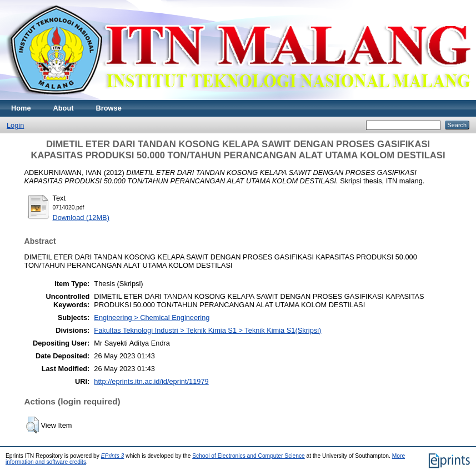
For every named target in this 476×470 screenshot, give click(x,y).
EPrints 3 (113, 456)
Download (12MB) (81, 217)
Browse (109, 108)
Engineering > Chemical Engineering (152, 317)
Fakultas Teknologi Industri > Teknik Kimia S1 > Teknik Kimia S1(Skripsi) (207, 330)
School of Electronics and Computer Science (249, 456)
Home (21, 108)
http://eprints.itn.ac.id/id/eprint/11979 (151, 381)
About (64, 108)
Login (15, 125)
